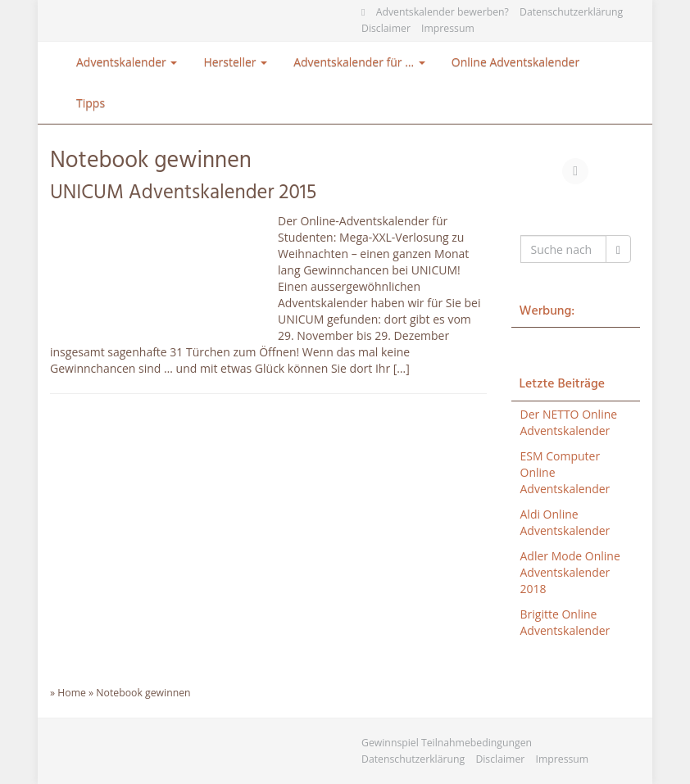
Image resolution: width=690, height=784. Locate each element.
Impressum (448, 28)
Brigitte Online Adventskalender (565, 622)
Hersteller (235, 62)
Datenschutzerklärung (571, 12)
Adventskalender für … (359, 62)
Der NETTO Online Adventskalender (569, 422)
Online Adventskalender (515, 62)
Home (72, 693)
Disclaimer (386, 28)
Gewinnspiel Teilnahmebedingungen (447, 743)
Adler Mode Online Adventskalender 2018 (570, 572)
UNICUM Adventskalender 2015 (183, 193)
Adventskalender (127, 62)
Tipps (91, 103)
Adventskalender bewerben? (443, 12)
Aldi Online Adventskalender (565, 522)
